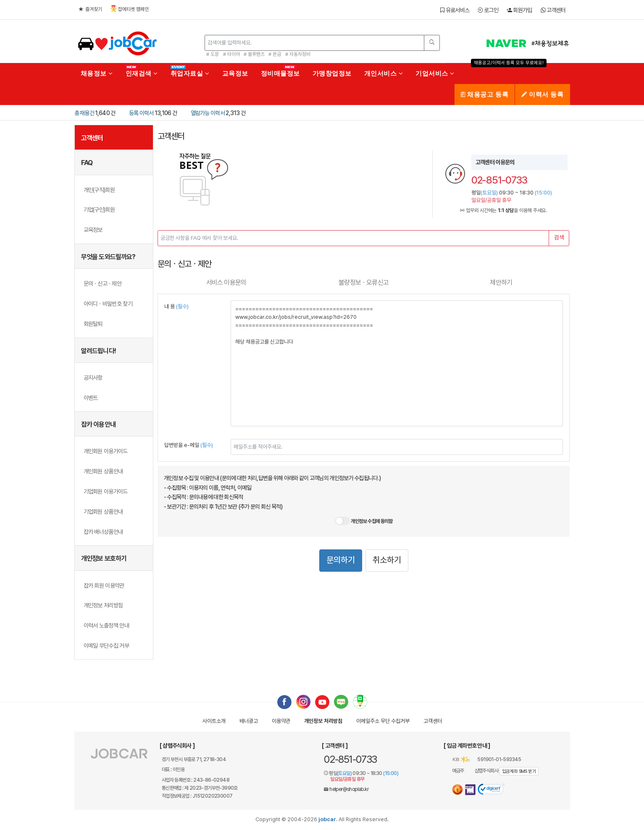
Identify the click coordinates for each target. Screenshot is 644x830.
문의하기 (341, 560)
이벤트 (91, 398)
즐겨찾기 (90, 9)
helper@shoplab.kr (349, 789)
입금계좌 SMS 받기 (519, 771)
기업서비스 (435, 73)
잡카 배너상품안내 (103, 532)
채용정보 (97, 73)
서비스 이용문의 (226, 282)
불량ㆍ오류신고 (364, 282)
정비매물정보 (280, 73)
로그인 (488, 10)
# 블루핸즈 (254, 54)
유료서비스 (455, 10)
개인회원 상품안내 (103, 471)
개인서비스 (384, 73)
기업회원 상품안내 (103, 512)
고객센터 (553, 10)
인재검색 (142, 73)
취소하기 (387, 560)
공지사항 (93, 378)
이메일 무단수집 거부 (106, 646)
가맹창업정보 (332, 73)
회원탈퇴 (93, 324)
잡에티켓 (130, 9)
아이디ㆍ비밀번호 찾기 (108, 304)
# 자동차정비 (298, 54)
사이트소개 (214, 721)
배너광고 (249, 721)
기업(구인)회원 (99, 210)
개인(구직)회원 (99, 190)
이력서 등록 (542, 94)
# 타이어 (231, 54)
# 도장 (213, 54)
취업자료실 (190, 73)
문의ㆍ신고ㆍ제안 (103, 284)
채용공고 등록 (485, 94)
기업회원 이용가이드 (106, 491)
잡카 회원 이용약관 (104, 586)
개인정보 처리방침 (103, 605)
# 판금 (275, 54)
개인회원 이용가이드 (106, 451)
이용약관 (281, 721)
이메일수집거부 (383, 721)
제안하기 (501, 282)
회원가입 (519, 10)
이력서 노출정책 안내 (106, 625)
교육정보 (235, 73)
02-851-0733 (350, 759)
